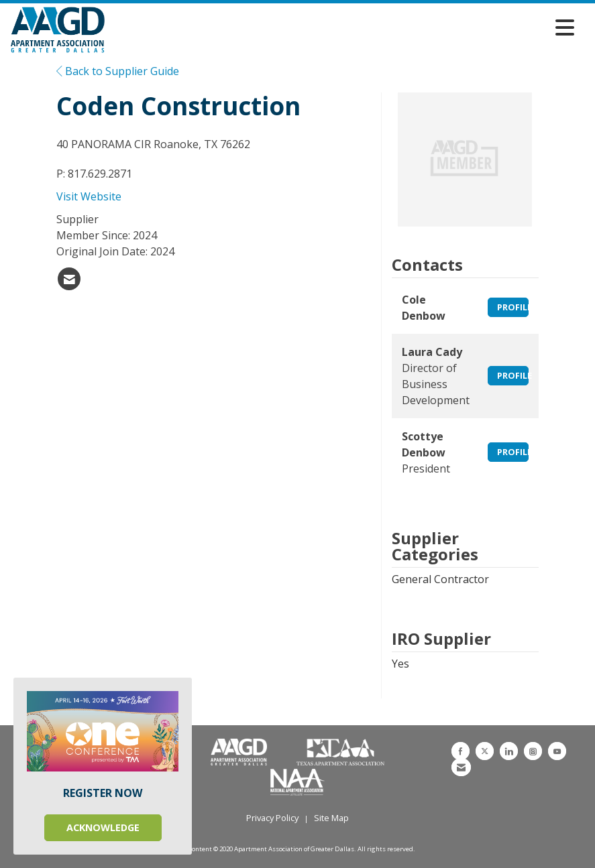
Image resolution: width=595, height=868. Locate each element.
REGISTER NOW (103, 793)
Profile (513, 307)
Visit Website (89, 196)
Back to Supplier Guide (118, 71)
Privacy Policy (272, 818)
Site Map (331, 818)
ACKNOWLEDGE (103, 827)
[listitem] (69, 279)
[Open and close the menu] (343, 27)
